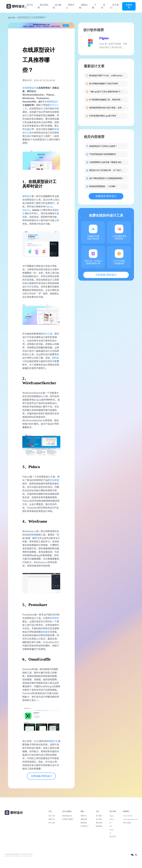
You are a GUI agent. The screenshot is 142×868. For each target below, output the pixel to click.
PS (110, 823)
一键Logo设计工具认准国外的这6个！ (106, 92)
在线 (25, 88)
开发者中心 (85, 826)
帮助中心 (70, 6)
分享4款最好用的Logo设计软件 (103, 116)
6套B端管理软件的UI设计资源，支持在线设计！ (107, 108)
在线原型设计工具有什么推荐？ (103, 146)
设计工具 (48, 334)
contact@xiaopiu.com (130, 819)
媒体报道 (99, 826)
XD (41, 210)
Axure (111, 830)
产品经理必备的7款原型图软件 (103, 154)
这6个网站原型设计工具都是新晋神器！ (107, 178)
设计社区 (29, 6)
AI (110, 833)
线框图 (33, 535)
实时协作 (54, 618)
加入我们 (99, 819)
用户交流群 (127, 823)
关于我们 (114, 6)
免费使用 (129, 6)
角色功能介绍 (67, 816)
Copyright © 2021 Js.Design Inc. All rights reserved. (18, 856)
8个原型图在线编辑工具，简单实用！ (106, 100)
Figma (49, 206)
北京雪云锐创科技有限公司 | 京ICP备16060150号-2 (19, 854)
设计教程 (57, 6)
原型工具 (52, 819)
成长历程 (99, 823)
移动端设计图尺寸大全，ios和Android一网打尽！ (107, 76)
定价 (103, 6)
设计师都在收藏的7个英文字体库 (104, 84)
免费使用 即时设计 (106, 196)
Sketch (26, 210)
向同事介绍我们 (68, 819)
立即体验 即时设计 (41, 776)
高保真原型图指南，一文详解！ (103, 186)
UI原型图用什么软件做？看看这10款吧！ (107, 162)
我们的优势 (43, 6)
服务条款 (84, 823)
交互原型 (54, 480)
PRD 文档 (52, 823)
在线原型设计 (51, 101)
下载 (94, 6)
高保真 (44, 632)
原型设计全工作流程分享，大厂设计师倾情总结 (107, 170)
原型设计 (32, 88)
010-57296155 (128, 816)
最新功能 (83, 6)
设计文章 (11, 18)
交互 (32, 287)
